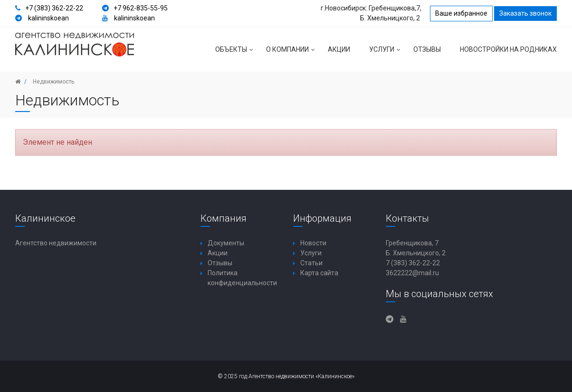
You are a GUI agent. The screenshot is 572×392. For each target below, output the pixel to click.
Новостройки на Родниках (508, 49)
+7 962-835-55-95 (141, 8)
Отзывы (427, 49)
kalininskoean (48, 18)
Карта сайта (319, 273)
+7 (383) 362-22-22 (54, 8)
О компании (292, 53)
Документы (226, 243)
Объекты (236, 53)
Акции (339, 49)
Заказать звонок (525, 13)
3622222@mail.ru (412, 273)
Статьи (311, 263)
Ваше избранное (461, 13)
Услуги (386, 53)
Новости (313, 243)
